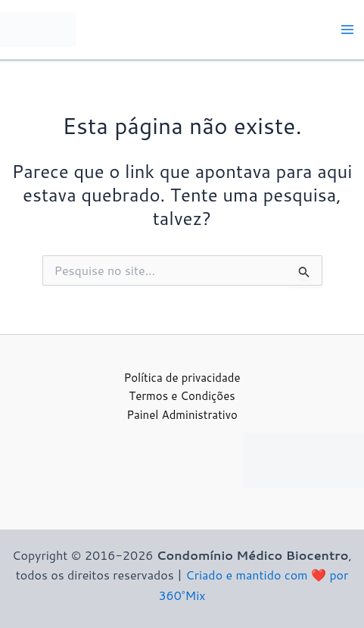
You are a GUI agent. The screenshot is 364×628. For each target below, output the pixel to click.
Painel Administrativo (182, 415)
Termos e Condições (182, 396)
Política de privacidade (182, 378)
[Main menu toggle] (347, 30)
